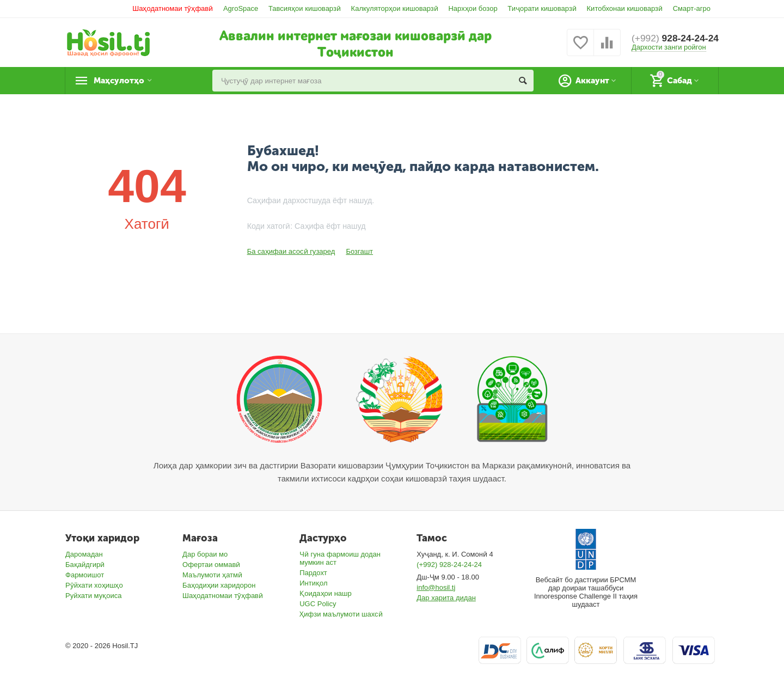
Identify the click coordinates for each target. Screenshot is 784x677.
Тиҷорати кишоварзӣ (542, 8)
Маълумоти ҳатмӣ (212, 575)
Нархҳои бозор (473, 8)
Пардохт (313, 573)
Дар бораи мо (205, 554)
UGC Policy (318, 604)
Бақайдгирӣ (85, 565)
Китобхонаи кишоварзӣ (625, 8)
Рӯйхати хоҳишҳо (94, 585)
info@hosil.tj (436, 587)
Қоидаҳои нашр (326, 593)
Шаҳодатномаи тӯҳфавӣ (173, 8)
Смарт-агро (692, 8)
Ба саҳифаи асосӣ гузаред (291, 251)
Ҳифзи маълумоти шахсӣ (341, 614)
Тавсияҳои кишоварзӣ (305, 8)
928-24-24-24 (673, 38)
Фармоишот (85, 575)
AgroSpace (241, 8)
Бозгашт (359, 251)
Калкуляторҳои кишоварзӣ (395, 8)
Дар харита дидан (446, 598)
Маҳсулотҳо (123, 81)
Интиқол (313, 583)
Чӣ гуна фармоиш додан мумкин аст (340, 558)
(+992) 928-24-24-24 (449, 565)
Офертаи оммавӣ (211, 565)
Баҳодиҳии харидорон (219, 585)
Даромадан (84, 554)
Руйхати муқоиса (93, 596)
